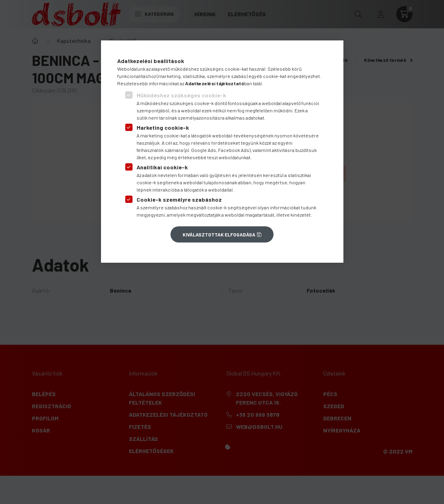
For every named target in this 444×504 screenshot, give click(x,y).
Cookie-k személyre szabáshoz (179, 199)
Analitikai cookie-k (162, 167)
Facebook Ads (234, 150)
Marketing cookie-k (163, 128)
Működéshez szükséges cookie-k (181, 95)
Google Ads (204, 150)
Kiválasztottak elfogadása (219, 234)
